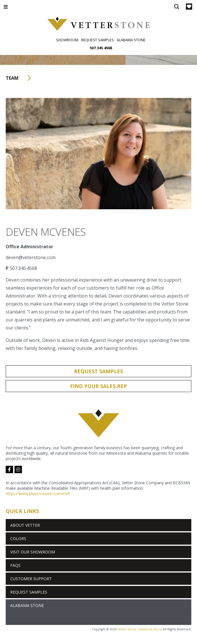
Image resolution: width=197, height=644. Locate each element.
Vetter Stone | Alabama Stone (140, 629)
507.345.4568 (101, 48)
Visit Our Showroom (33, 552)
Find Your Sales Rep (98, 386)
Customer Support (31, 579)
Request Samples (98, 40)
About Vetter (25, 525)
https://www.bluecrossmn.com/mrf (38, 494)
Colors (18, 539)
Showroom (67, 40)
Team (20, 78)
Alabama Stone (131, 40)
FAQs (15, 565)
